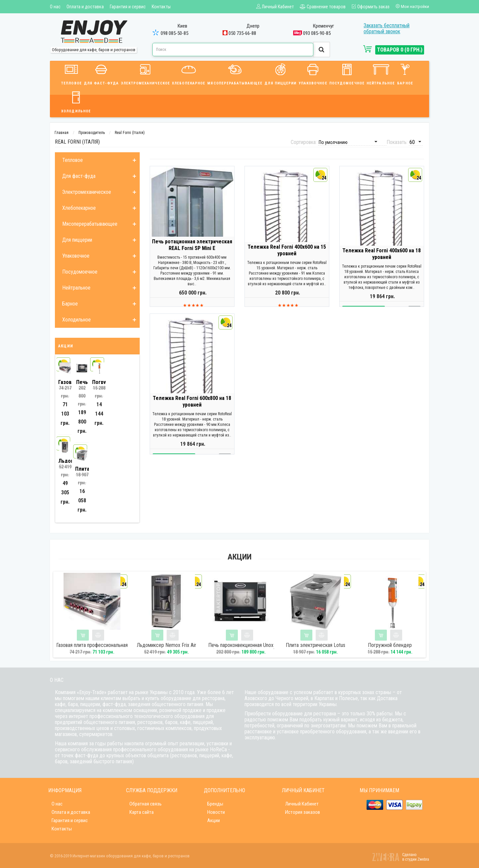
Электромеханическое (145, 73)
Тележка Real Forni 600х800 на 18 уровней (192, 407)
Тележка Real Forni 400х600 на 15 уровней (287, 256)
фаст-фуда (114, 704)
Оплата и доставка (85, 7)
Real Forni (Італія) (130, 133)
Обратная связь (146, 804)
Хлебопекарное (189, 73)
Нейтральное (381, 73)
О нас (55, 7)
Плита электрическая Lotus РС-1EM (316, 648)
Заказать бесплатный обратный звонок (387, 28)
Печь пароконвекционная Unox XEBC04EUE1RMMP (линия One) (241, 648)
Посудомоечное (347, 73)
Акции (214, 820)
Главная (62, 133)
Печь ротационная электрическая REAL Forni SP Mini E (192, 250)
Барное (405, 73)
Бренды (215, 804)
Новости (216, 812)
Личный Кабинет (302, 804)
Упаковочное (313, 73)
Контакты (161, 7)
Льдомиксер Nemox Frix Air (166, 645)
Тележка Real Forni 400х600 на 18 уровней (382, 259)
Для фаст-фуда (101, 73)
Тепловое (72, 73)
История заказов (303, 812)
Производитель (92, 133)
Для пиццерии (280, 73)
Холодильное (76, 101)
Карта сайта (142, 812)
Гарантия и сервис (128, 7)
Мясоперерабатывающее (235, 73)
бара (73, 704)
